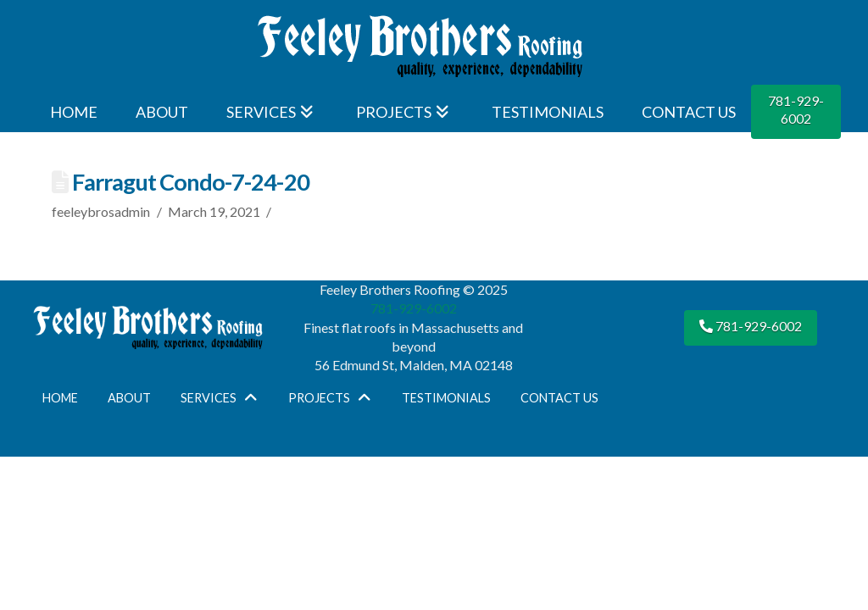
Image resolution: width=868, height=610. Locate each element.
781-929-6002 (796, 109)
